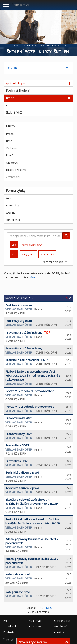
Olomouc (12, 163)
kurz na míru (47, 254)
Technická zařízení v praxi (22, 472)
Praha (10, 134)
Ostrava (11, 148)
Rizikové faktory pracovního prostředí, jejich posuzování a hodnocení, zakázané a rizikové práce (33, 376)
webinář (11, 212)
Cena (24, 298)
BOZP (10, 98)
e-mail (35, 620)
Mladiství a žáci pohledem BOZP (26, 360)
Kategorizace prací (18, 574)
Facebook (35, 626)
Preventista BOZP (17, 445)
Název (9, 298)
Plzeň (10, 155)
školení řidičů (14, 112)
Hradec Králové (16, 170)
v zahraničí (13, 177)
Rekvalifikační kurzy (32, 245)
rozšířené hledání (55, 262)
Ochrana (62, 620)
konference (13, 220)
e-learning (13, 205)
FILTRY (13, 68)
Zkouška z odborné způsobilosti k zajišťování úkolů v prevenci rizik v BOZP (32, 502)
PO (8, 105)
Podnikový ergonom (19, 305)
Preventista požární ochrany (24, 333)
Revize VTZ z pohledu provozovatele (30, 391)
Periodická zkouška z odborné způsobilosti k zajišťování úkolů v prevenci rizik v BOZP (33, 521)
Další (49, 608)
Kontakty (9, 632)
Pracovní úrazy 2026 (19, 418)
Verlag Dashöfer (19, 309)
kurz (9, 198)
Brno (9, 141)
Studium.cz (21, 5)
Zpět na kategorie (16, 83)
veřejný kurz (28, 254)
